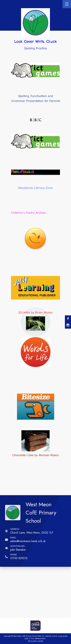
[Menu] (67, 4)
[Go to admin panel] (36, 641)
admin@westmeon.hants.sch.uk (28, 541)
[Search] (45, 41)
